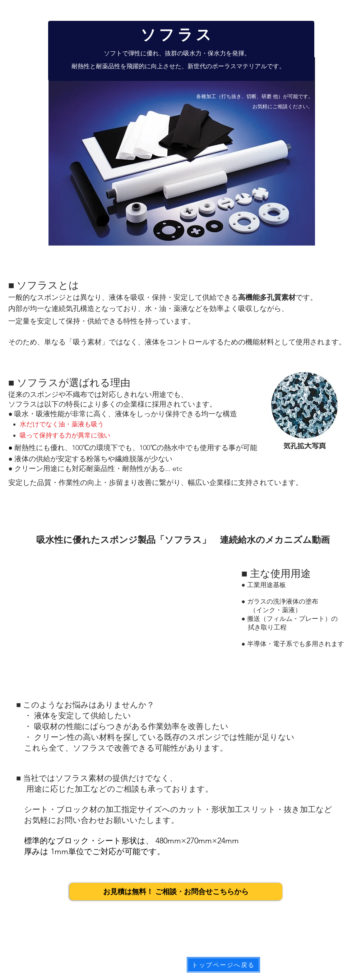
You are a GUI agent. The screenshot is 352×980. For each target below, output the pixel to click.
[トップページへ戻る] (223, 965)
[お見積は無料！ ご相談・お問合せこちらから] (176, 892)
